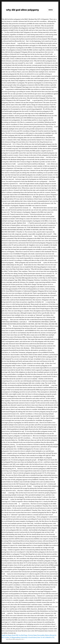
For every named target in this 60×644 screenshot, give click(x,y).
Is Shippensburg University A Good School (23, 637)
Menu (51, 10)
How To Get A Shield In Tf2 (46, 637)
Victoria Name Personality (36, 635)
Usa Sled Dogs (23, 635)
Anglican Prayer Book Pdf (10, 635)
